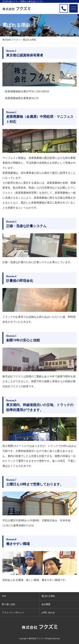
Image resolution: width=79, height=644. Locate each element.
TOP (4, 596)
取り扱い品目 (9, 604)
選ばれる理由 (48, 596)
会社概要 (46, 604)
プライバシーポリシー (13, 613)
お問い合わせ (48, 613)
